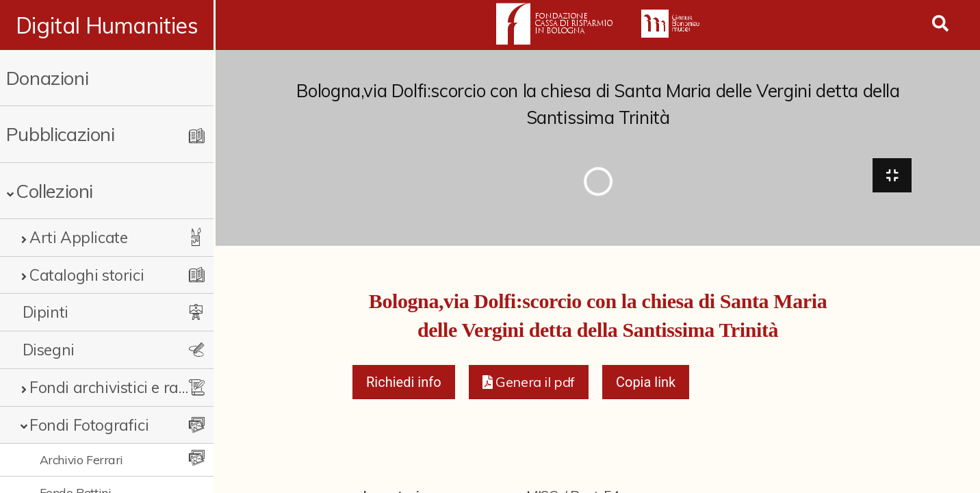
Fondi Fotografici (89, 425)
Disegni (49, 350)
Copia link (646, 383)
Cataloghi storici (87, 275)
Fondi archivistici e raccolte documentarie (112, 387)
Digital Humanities (108, 25)
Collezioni (54, 191)
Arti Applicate (78, 237)
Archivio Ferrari (82, 459)
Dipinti (46, 312)
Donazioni (47, 78)
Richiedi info (404, 383)
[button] (529, 383)
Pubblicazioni (61, 134)
